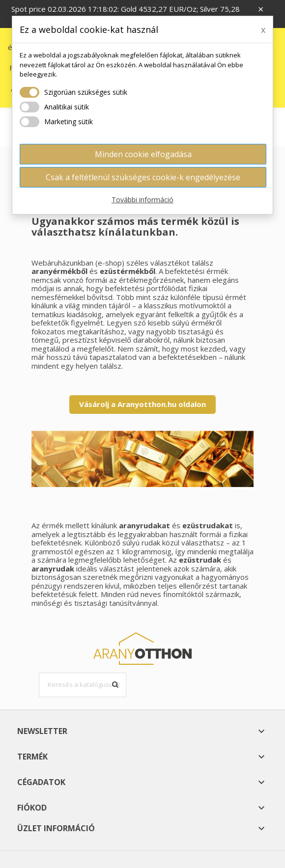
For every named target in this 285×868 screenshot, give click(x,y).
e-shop (110, 263)
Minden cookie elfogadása (143, 154)
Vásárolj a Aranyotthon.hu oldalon (142, 404)
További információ (142, 200)
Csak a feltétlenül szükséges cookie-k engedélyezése (143, 177)
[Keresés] (83, 685)
